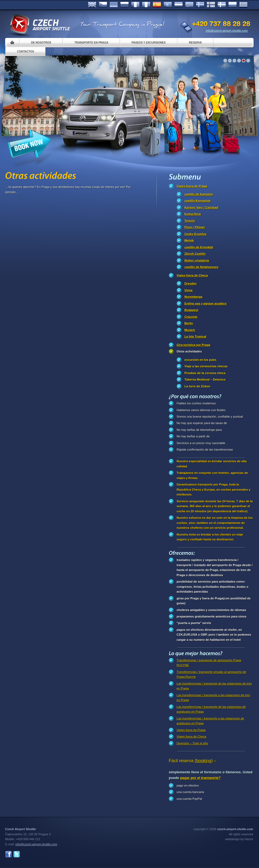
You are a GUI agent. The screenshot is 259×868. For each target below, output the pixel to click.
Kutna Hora (193, 214)
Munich (190, 330)
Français (135, 5)
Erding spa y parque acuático (206, 303)
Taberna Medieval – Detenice (205, 379)
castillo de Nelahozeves (201, 267)
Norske (189, 5)
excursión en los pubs (200, 360)
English (92, 5)
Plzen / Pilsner (195, 227)
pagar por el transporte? (200, 778)
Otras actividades (189, 351)
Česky (103, 5)
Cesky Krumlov (195, 234)
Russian (125, 5)
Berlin (189, 323)
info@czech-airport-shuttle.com (227, 31)
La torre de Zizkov (197, 386)
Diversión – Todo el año (192, 743)
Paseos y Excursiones (149, 43)
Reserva (196, 43)
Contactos (26, 52)
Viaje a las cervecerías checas (206, 366)
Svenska (200, 5)
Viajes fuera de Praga (192, 186)
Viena (189, 290)
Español (157, 5)
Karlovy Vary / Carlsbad (201, 207)
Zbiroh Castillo (195, 254)
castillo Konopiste (197, 201)
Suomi (211, 5)
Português (168, 5)
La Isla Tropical (195, 336)
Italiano (146, 5)
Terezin (190, 221)
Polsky (233, 5)
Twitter (17, 854)
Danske (222, 5)
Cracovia (191, 317)
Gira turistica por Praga (193, 345)
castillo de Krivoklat (199, 247)
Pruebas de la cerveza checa (205, 373)
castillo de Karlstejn (199, 194)
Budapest (191, 310)
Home (12, 43)
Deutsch (114, 5)
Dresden (191, 283)
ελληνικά (243, 5)
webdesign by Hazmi (239, 839)
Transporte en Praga (91, 43)
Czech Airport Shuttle (40, 24)
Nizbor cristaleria (197, 260)
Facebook (9, 854)
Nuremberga (193, 297)
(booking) (204, 761)
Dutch (179, 5)
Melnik (189, 240)
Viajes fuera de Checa (192, 275)
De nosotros (41, 43)
